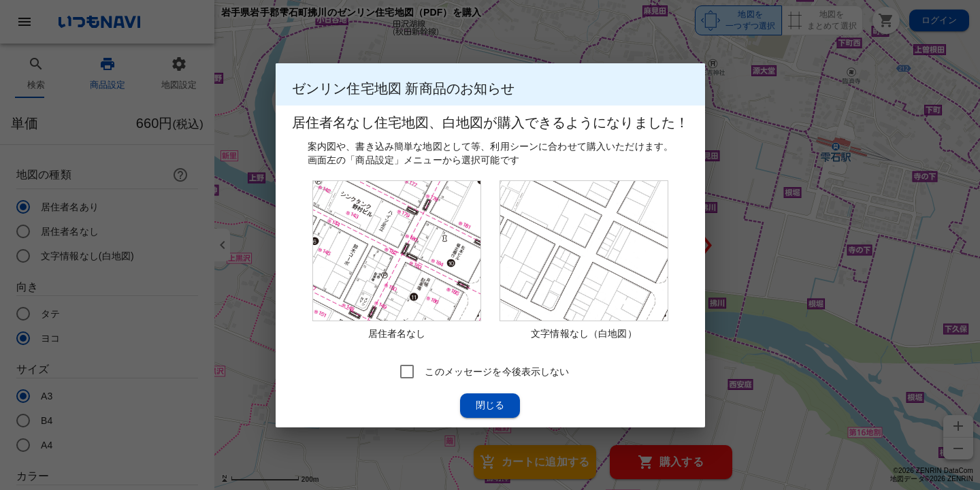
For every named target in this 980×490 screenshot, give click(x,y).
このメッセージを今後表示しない (497, 371)
